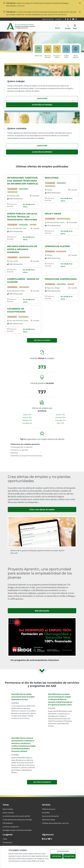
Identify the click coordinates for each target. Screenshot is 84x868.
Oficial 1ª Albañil (53, 214)
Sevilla (62, 222)
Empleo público (24, 189)
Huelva (26, 320)
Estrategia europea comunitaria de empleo (17, 830)
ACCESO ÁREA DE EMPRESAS (42, 152)
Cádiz (17, 196)
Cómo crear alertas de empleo (42, 509)
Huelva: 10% (27, 417)
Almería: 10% (60, 417)
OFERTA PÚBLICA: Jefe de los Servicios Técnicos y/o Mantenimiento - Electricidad (22, 217)
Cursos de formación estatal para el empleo (17, 820)
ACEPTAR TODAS (56, 856)
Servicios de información (50, 816)
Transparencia (7, 842)
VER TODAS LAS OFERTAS (42, 340)
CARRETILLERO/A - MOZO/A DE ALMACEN (23, 281)
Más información (61, 14)
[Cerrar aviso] (80, 4)
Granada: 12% (60, 420)
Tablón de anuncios (49, 809)
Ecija (11, 261)
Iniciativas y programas (11, 827)
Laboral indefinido (24, 257)
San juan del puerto (16, 320)
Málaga (57, 288)
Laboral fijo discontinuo (64, 219)
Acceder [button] (68, 28)
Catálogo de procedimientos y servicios (55, 823)
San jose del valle (15, 228)
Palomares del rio (53, 222)
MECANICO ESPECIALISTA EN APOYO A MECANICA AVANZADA (22, 249)
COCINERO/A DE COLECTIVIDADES (16, 310)
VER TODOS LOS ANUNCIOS (42, 782)
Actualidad (46, 813)
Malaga (50, 255)
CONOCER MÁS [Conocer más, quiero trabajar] (42, 98)
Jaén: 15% (60, 423)
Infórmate (21, 6)
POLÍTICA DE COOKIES (63, 851)
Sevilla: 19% (60, 415)
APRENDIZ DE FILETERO (57, 246)
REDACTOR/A (52, 178)
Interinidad (33, 225)
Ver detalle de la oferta (29, 206)
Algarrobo (50, 288)
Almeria (50, 190)
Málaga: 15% (27, 420)
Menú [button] (75, 28)
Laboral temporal (12, 192)
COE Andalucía (8, 823)
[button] (58, 28)
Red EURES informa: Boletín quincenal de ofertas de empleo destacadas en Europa (23, 697)
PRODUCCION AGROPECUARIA (61, 279)
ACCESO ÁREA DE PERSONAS (42, 105)
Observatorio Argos (49, 820)
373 (42, 367)
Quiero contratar (8, 813)
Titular (5, 839)
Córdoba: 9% (27, 423)
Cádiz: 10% (27, 415)
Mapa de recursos (48, 19)
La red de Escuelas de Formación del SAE (16, 816)
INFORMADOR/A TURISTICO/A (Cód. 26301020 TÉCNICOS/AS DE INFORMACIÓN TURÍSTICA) (23, 181)
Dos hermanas (14, 291)
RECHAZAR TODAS (69, 856)
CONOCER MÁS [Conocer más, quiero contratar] (42, 146)
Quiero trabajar (8, 809)
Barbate (12, 196)
